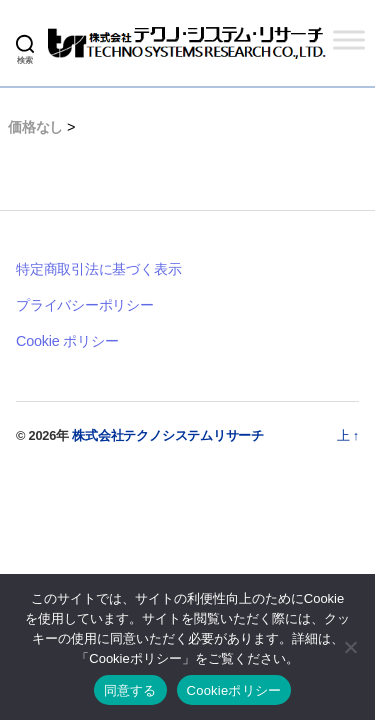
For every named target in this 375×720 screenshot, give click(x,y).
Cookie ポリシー (67, 341)
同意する (130, 690)
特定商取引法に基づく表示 (98, 269)
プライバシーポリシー (85, 305)
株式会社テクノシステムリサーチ (168, 435)
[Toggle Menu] (349, 39)
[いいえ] (350, 647)
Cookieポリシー (234, 690)
